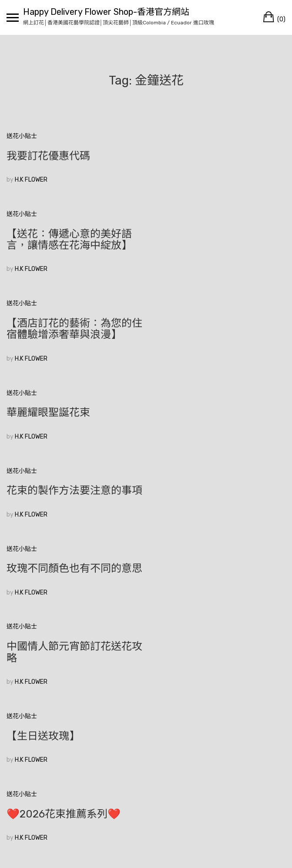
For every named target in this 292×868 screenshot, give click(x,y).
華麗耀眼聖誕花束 (48, 334)
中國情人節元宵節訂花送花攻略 (69, 519)
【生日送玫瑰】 (189, 513)
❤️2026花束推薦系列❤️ (210, 591)
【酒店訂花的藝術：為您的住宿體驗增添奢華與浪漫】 (69, 251)
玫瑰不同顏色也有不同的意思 (69, 430)
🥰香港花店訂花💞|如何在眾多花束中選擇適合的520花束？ (68, 681)
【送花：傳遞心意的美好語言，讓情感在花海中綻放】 (215, 162)
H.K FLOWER (31, 180)
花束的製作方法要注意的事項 (215, 340)
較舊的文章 (22, 751)
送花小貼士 (22, 136)
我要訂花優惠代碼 (48, 156)
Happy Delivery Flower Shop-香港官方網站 (106, 12)
